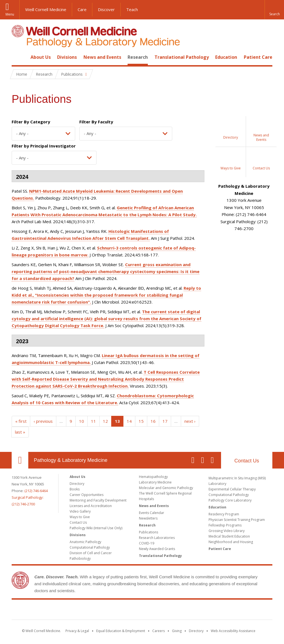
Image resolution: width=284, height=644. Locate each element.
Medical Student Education (229, 536)
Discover (106, 9)
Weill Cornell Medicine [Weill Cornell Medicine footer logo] (142, 611)
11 (93, 421)
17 (165, 421)
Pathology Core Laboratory (230, 500)
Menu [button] (10, 14)
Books (75, 489)
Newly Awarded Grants (157, 549)
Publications (149, 532)
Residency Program (224, 514)
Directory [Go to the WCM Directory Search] (196, 631)
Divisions (67, 57)
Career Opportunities (87, 495)
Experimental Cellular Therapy (232, 489)
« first (21, 421)
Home (18, 57)
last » (20, 432)
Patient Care (258, 57)
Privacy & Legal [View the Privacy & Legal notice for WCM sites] (77, 631)
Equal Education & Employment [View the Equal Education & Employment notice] (121, 631)
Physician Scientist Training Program (237, 520)
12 (105, 421)
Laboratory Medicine (155, 482)
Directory (77, 484)
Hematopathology (153, 477)
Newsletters (148, 518)
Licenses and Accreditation (91, 506)
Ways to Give (80, 517)
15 (141, 421)
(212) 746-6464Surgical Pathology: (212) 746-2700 (30, 497)
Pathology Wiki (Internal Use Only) (96, 528)
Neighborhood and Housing (231, 542)
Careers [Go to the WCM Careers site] (159, 631)
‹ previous (43, 421)
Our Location (20, 460)
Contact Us (247, 461)
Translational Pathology (182, 57)
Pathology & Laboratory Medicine (71, 460)
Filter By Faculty (96, 122)
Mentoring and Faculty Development (98, 500)
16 (153, 421)
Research (138, 57)
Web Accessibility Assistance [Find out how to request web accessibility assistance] (233, 631)
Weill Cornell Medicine (46, 9)
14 (129, 421)
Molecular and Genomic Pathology (166, 488)
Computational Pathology (90, 547)
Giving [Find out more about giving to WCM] (177, 631)
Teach (132, 9)
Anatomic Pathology (85, 542)
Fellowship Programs (225, 525)
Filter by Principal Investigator (44, 146)
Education (226, 57)
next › (190, 421)
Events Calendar (152, 513)
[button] (274, 10)
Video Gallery (80, 511)
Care (82, 9)
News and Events (102, 57)
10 (82, 421)
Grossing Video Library (227, 531)
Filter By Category (31, 122)
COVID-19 (147, 543)
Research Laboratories (157, 538)
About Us (41, 57)
